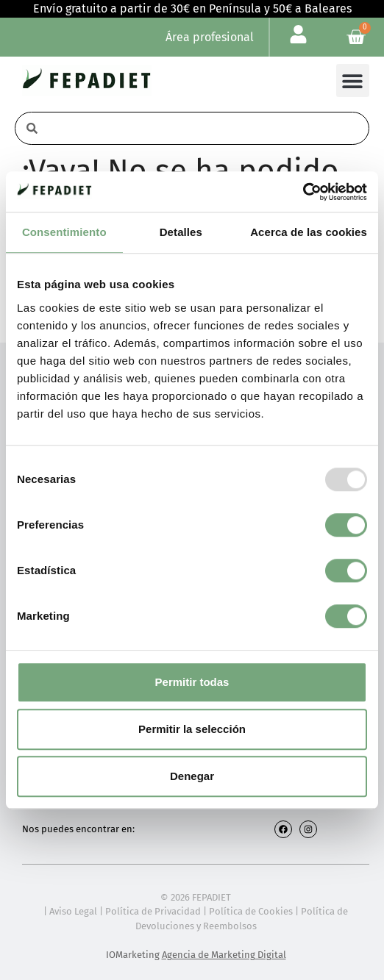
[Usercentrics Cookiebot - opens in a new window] (303, 192)
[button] (353, 81)
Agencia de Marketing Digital (224, 955)
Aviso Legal (73, 911)
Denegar (192, 776)
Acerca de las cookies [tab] (309, 232)
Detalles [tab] (181, 232)
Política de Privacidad (153, 911)
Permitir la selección (192, 729)
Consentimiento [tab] (64, 232)
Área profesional (210, 37)
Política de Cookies (251, 911)
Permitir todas (192, 682)
